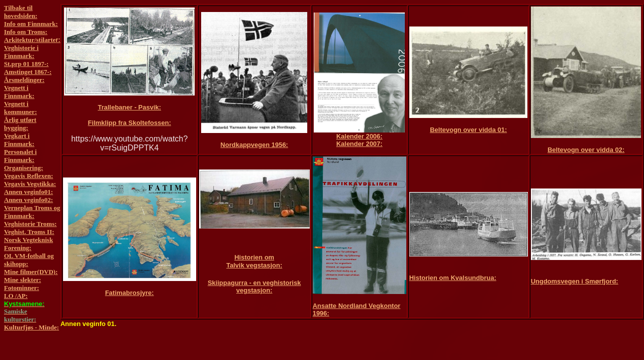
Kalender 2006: (360, 136)
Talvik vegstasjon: (254, 265)
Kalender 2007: (360, 144)
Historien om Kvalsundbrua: (453, 278)
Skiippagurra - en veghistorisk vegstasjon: (254, 286)
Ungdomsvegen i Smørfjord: (575, 281)
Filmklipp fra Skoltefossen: (130, 123)
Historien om (254, 257)
